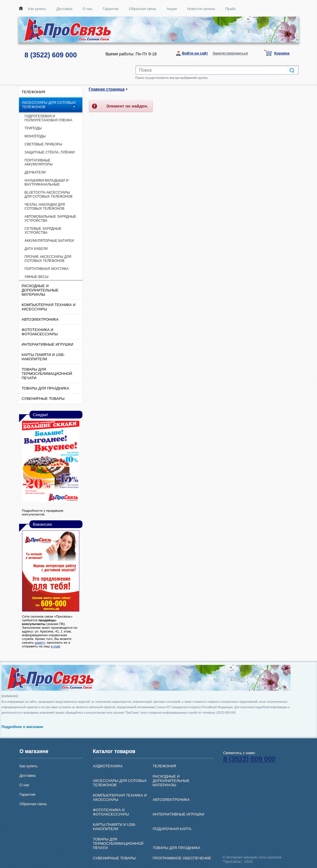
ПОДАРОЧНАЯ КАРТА (172, 829)
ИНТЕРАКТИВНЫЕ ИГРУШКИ (48, 344)
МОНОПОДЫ (35, 136)
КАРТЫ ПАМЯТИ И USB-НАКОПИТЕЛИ (43, 357)
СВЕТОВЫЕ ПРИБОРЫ (44, 144)
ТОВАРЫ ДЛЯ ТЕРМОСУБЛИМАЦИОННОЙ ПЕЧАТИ (47, 374)
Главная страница (107, 89)
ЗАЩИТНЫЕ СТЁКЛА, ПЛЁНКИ (50, 152)
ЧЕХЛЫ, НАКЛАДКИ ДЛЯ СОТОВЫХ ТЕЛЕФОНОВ (45, 207)
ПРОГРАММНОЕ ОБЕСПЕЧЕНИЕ (182, 858)
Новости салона (201, 9)
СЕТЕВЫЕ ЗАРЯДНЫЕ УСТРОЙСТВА (43, 231)
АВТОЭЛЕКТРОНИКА (40, 319)
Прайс (231, 9)
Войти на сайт (195, 53)
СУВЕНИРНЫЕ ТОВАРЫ (43, 399)
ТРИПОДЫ (33, 128)
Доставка (64, 9)
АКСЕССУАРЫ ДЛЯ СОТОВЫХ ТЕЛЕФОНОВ (49, 105)
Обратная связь (143, 9)
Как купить (37, 9)
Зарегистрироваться (230, 53)
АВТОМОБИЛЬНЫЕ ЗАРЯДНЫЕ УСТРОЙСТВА (51, 219)
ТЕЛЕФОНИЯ (34, 92)
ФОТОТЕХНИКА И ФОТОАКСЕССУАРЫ (40, 332)
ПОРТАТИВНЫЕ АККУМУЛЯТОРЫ (39, 162)
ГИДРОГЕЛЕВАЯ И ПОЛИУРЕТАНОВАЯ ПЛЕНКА (49, 118)
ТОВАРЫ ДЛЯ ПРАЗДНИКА (46, 388)
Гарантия (111, 9)
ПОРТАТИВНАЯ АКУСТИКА (47, 269)
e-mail (55, 646)
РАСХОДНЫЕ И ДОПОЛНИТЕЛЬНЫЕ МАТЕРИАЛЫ (40, 290)
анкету (40, 642)
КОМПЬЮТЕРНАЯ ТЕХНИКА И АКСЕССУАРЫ (49, 307)
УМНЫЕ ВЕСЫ (37, 277)
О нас (87, 9)
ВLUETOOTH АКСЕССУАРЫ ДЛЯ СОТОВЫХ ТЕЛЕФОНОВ (49, 194)
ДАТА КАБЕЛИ (36, 249)
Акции (172, 9)
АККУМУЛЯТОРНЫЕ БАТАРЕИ (49, 241)
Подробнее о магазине (22, 727)
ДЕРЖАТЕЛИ (35, 172)
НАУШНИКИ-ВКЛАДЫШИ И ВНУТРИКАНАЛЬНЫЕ (47, 182)
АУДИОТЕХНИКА (108, 766)
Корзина (282, 53)
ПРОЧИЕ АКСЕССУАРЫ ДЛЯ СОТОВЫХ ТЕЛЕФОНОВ (48, 259)
